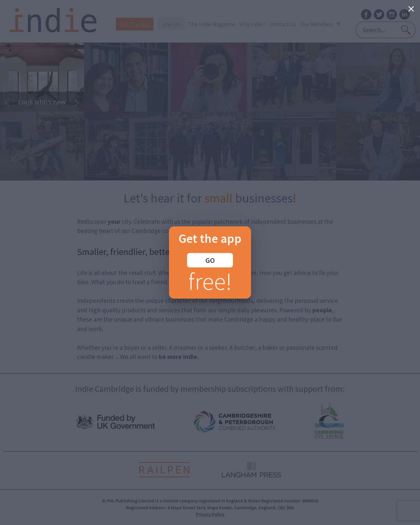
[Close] (411, 9)
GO (210, 260)
